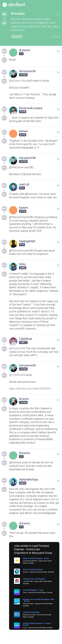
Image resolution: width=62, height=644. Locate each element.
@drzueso (15, 81)
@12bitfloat (16, 375)
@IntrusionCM (17, 348)
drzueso (18, 14)
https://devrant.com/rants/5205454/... (31, 389)
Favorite (55, 37)
